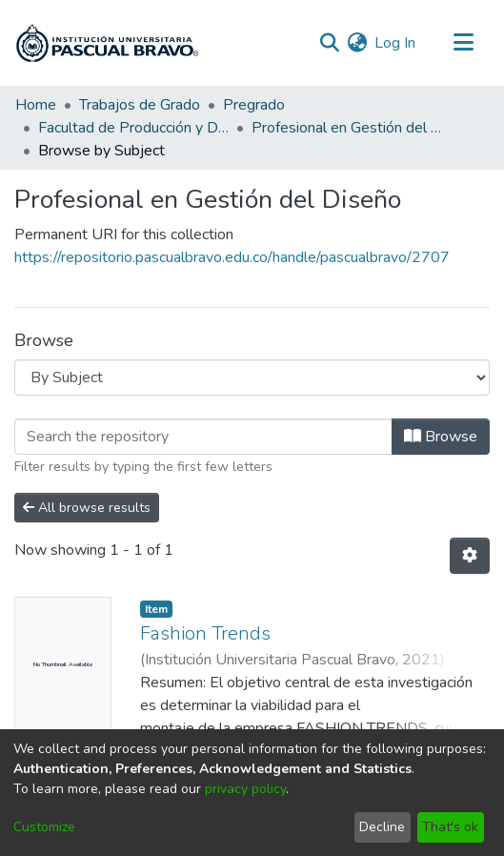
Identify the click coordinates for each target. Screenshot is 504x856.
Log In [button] (396, 43)
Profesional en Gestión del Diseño (347, 128)
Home (36, 105)
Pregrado (254, 105)
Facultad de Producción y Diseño (133, 128)
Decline (382, 827)
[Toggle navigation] (463, 43)
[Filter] (203, 437)
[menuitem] (357, 43)
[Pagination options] (470, 556)
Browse (441, 437)
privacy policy (245, 789)
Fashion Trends (205, 633)
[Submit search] (329, 43)
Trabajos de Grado (140, 105)
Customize (44, 827)
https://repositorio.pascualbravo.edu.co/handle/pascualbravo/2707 (232, 257)
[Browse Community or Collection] (252, 377)
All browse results (87, 508)
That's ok (450, 827)
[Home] (107, 43)
